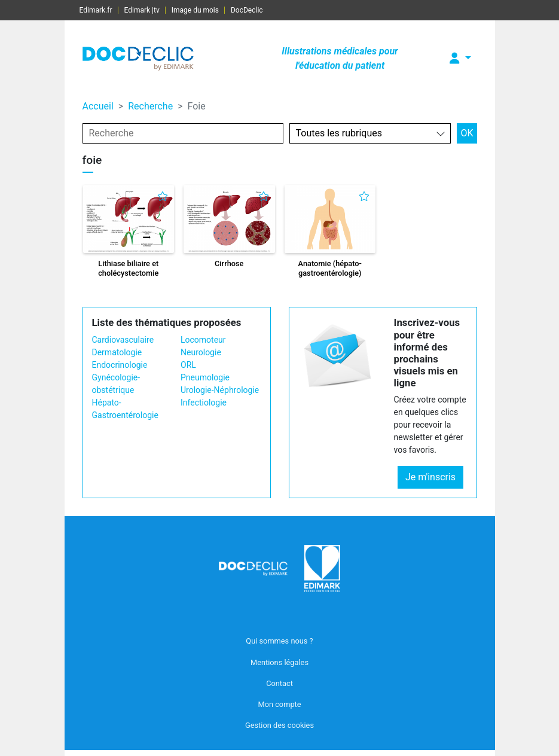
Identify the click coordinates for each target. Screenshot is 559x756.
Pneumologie (205, 377)
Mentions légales (279, 662)
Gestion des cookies (279, 725)
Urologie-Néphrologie (220, 390)
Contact (279, 683)
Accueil (98, 106)
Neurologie (201, 352)
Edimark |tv (142, 10)
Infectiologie (204, 403)
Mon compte (279, 704)
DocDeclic (247, 10)
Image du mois (195, 10)
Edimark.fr (96, 10)
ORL (188, 365)
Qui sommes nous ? (279, 641)
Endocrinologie (120, 365)
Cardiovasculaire (123, 340)
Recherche (150, 106)
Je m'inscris (430, 477)
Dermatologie (117, 352)
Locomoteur (203, 340)
